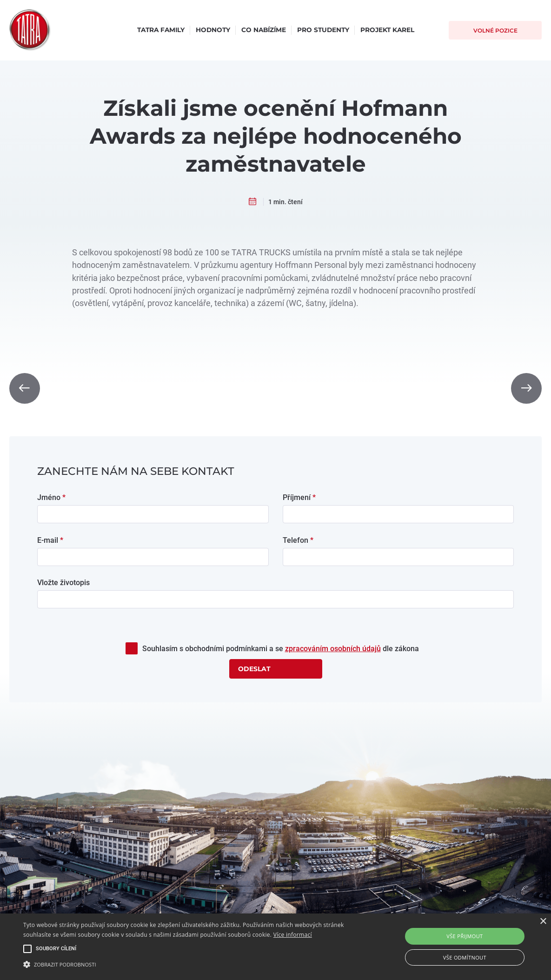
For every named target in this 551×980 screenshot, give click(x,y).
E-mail (50, 540)
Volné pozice (495, 30)
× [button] (543, 922)
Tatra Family (161, 30)
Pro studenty (323, 30)
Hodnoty (213, 30)
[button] (187, 964)
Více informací (293, 935)
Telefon (298, 540)
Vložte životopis (63, 583)
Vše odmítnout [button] (465, 957)
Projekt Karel (387, 30)
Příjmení (299, 497)
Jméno (51, 497)
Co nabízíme (264, 30)
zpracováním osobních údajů (333, 649)
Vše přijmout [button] (465, 936)
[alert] (275, 947)
